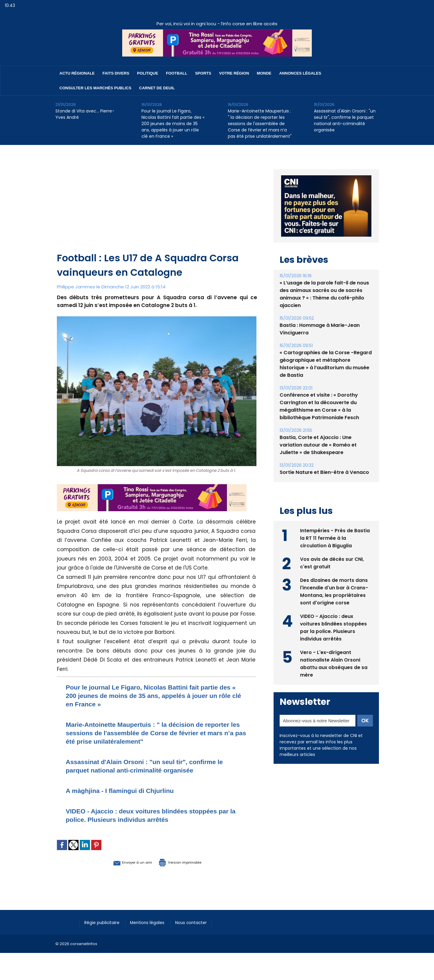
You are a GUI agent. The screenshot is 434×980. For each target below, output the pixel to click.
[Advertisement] (157, 206)
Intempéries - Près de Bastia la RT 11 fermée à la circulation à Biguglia (335, 538)
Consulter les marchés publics (96, 88)
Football (177, 73)
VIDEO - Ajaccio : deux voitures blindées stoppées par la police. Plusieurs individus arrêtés (152, 815)
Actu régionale (77, 73)
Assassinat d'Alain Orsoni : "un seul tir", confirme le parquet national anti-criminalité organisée (345, 120)
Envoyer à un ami (124, 862)
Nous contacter (200, 922)
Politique (147, 73)
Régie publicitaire (104, 922)
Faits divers (116, 73)
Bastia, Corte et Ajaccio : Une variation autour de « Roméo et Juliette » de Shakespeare (318, 445)
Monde (264, 73)
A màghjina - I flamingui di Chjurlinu (128, 790)
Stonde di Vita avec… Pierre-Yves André (85, 114)
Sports (203, 73)
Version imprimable (188, 862)
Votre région (234, 73)
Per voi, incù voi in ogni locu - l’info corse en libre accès (217, 24)
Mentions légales (153, 922)
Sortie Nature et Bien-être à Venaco (324, 472)
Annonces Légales (300, 73)
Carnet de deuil (157, 88)
